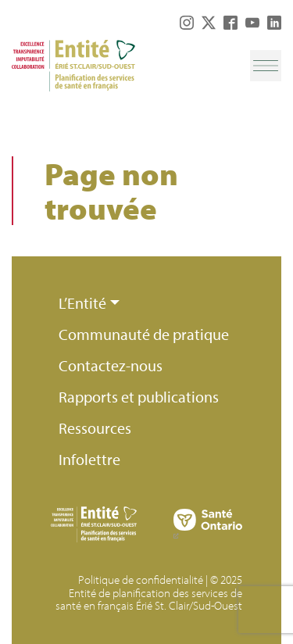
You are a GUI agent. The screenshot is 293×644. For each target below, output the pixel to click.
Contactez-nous (111, 365)
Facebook (230, 23)
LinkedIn (274, 23)
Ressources (95, 428)
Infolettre (89, 459)
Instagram (187, 23)
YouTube (252, 23)
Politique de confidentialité (141, 580)
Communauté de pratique (144, 334)
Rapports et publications (139, 397)
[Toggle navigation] (266, 66)
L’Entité (82, 303)
